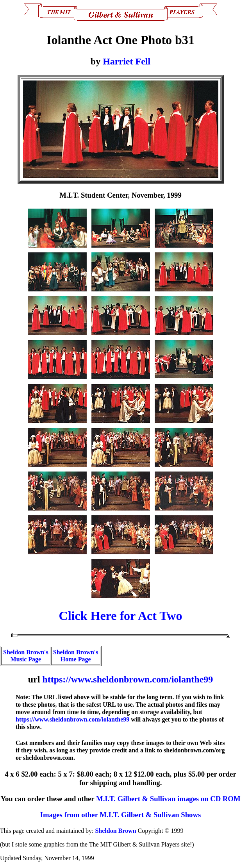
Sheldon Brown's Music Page (26, 656)
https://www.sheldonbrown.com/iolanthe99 (128, 679)
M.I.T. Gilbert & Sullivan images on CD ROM (168, 799)
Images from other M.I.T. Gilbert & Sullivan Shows (120, 815)
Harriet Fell (127, 61)
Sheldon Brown (115, 831)
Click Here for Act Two (121, 616)
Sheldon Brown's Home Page (76, 656)
